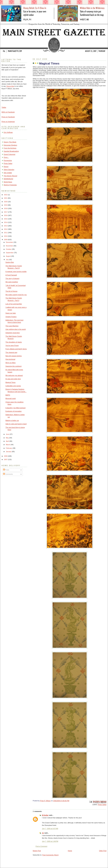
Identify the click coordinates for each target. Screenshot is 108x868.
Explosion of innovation (14, 411)
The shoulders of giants (14, 342)
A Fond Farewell (11, 275)
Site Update (8, 173)
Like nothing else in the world (16, 329)
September (10, 253)
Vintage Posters (11, 317)
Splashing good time (13, 333)
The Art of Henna (11, 291)
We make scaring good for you (16, 295)
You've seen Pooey (12, 345)
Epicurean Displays (10, 145)
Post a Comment (41, 846)
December (10, 242)
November (10, 246)
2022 (6, 195)
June (8, 434)
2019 (6, 205)
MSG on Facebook (8, 112)
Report (6, 167)
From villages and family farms (16, 349)
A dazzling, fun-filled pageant (16, 408)
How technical (10, 359)
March (8, 445)
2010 (6, 236)
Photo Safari (102, 805)
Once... (6, 157)
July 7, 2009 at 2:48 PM (50, 841)
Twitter (4, 107)
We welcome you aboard (14, 375)
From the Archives (10, 148)
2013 (6, 226)
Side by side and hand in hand (16, 424)
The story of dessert (12, 278)
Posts (6, 470)
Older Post (103, 851)
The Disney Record (10, 176)
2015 (6, 219)
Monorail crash (11, 398)
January (9, 452)
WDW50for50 (8, 179)
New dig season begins (14, 356)
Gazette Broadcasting (11, 151)
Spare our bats (11, 313)
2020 (6, 202)
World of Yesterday (10, 185)
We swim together (12, 282)
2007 (6, 459)
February (9, 448)
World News (8, 182)
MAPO (8, 395)
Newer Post (37, 851)
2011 (6, 233)
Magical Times (11, 382)
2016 (6, 215)
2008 (6, 456)
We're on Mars (11, 363)
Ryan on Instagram (8, 122)
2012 (6, 229)
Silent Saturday (9, 170)
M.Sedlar (45, 815)
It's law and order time (13, 379)
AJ (43, 833)
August (8, 256)
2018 (6, 208)
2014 (6, 222)
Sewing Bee (10, 262)
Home (70, 851)
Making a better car (12, 420)
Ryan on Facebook (8, 117)
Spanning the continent (14, 366)
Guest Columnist (9, 154)
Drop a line (10, 86)
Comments (8, 474)
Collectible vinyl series (13, 386)
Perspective (8, 160)
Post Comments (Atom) (51, 855)
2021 (6, 198)
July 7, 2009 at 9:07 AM (50, 829)
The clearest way (11, 352)
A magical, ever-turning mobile (16, 271)
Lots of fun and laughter (14, 304)
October (9, 249)
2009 (6, 240)
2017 (6, 212)
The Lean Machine (12, 326)
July (7, 260)
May (8, 438)
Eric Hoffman (8, 132)
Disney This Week (10, 142)
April (8, 441)
